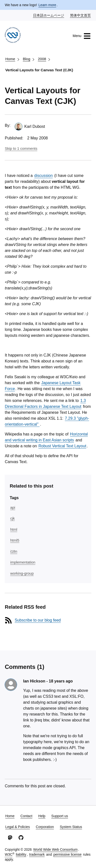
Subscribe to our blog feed (38, 620)
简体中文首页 (81, 15)
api (13, 507)
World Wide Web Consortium (55, 849)
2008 (42, 59)
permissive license (67, 854)
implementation (23, 562)
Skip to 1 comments (21, 148)
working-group (22, 573)
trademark (37, 854)
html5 (15, 540)
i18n (14, 551)
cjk (12, 518)
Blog (26, 59)
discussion (44, 176)
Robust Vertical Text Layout (62, 446)
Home (10, 59)
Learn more (47, 5)
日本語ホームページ (49, 15)
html (14, 529)
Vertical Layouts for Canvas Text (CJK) (39, 70)
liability (21, 854)
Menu (82, 36)
